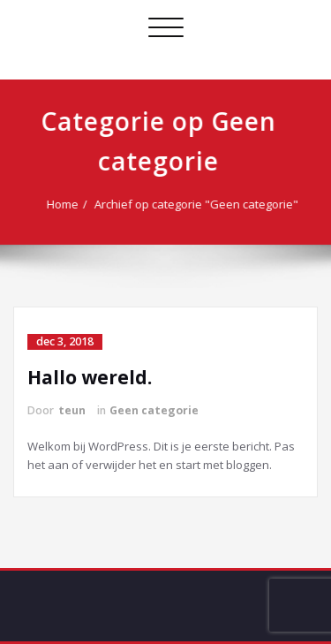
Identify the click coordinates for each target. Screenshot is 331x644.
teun (72, 410)
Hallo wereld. (90, 377)
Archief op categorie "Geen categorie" (198, 204)
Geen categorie (154, 410)
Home (64, 204)
